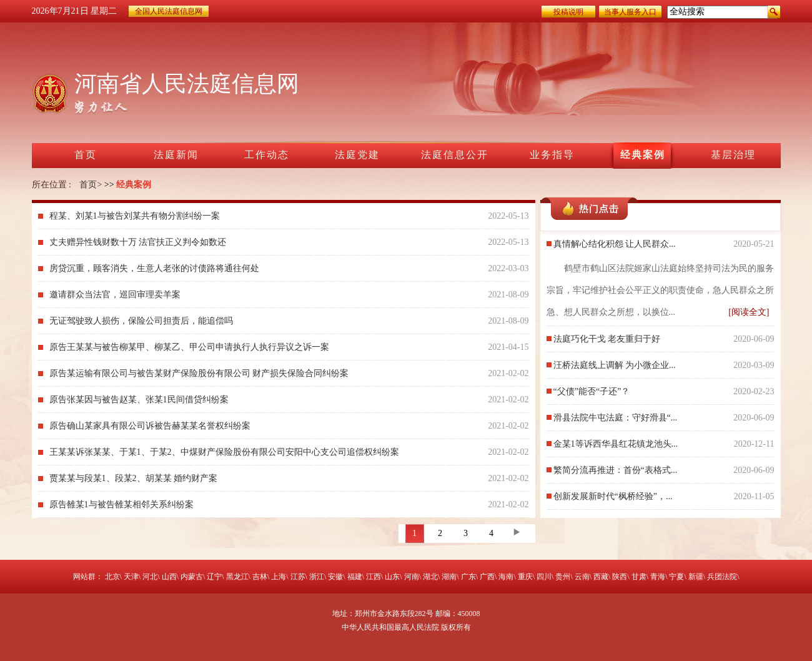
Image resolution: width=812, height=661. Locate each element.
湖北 (430, 577)
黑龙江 (237, 577)
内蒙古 (192, 577)
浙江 (317, 577)
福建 (355, 577)
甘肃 (639, 577)
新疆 (696, 577)
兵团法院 (722, 577)
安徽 (335, 577)
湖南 (449, 577)
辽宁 (214, 577)
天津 (131, 577)
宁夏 (676, 577)
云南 (582, 577)
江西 (374, 577)
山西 (169, 577)
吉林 (260, 577)
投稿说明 (568, 12)
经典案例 (134, 185)
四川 (544, 577)
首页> (91, 185)
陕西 (620, 577)
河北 (150, 577)
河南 (412, 577)
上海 (279, 577)
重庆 (525, 577)
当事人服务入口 (630, 12)
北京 (112, 577)
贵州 (563, 577)
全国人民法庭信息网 (169, 11)
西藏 (601, 577)
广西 (487, 577)
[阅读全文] (749, 312)
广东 (468, 577)
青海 (658, 577)
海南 (506, 577)
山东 (392, 577)
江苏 (298, 577)
